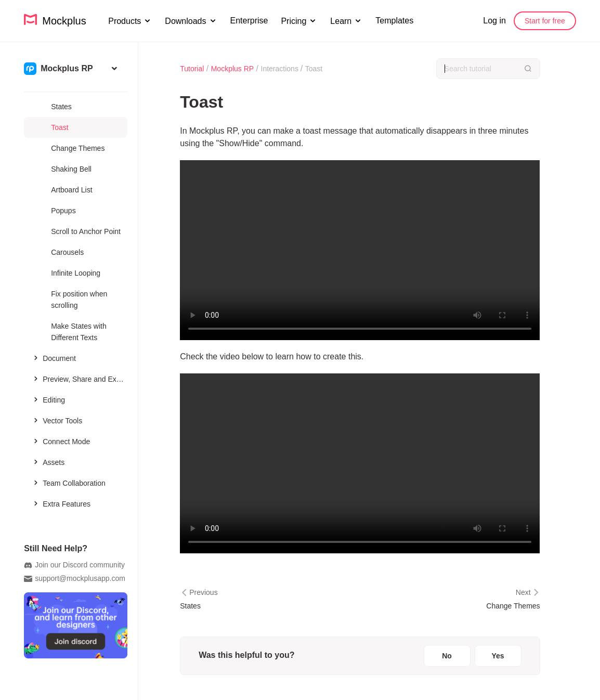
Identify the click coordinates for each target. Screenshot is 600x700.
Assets (48, 462)
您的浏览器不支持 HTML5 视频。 (360, 250)
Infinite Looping (76, 273)
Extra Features (61, 503)
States (61, 107)
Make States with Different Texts (79, 332)
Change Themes (78, 148)
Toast (60, 127)
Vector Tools (57, 420)
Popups (63, 211)
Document (54, 358)
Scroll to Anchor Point (86, 231)
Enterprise (249, 21)
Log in (494, 21)
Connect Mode (61, 441)
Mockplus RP (232, 69)
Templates (394, 21)
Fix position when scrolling (79, 300)
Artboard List (71, 190)
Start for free (545, 21)
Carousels (67, 252)
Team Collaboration (69, 483)
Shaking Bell (71, 169)
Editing (48, 399)
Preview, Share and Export (80, 379)
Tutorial (192, 69)
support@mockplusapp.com (75, 579)
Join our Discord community (74, 565)
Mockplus (55, 20)
